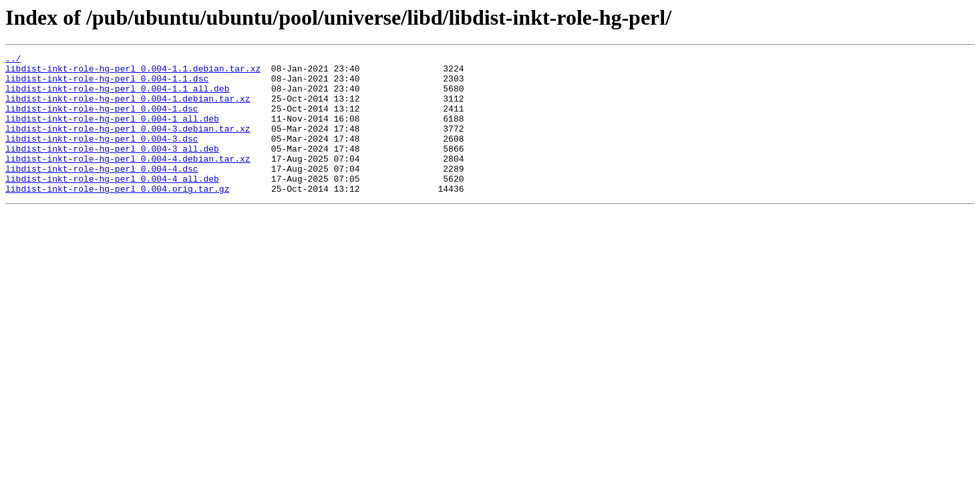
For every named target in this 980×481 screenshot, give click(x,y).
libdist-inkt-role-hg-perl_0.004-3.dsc (102, 156)
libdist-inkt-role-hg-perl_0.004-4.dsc (102, 192)
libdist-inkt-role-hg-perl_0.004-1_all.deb (112, 132)
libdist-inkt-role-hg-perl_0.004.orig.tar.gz (117, 216)
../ (13, 60)
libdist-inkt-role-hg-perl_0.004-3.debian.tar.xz (128, 144)
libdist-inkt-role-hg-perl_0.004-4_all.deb (112, 204)
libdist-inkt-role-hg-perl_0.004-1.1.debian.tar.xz (133, 72)
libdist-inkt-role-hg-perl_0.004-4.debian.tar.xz (128, 180)
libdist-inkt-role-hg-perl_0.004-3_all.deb (112, 168)
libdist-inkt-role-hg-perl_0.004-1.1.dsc (107, 84)
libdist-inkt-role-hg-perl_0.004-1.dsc (102, 120)
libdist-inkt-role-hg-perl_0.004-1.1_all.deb (117, 96)
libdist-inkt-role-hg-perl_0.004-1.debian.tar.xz (128, 108)
